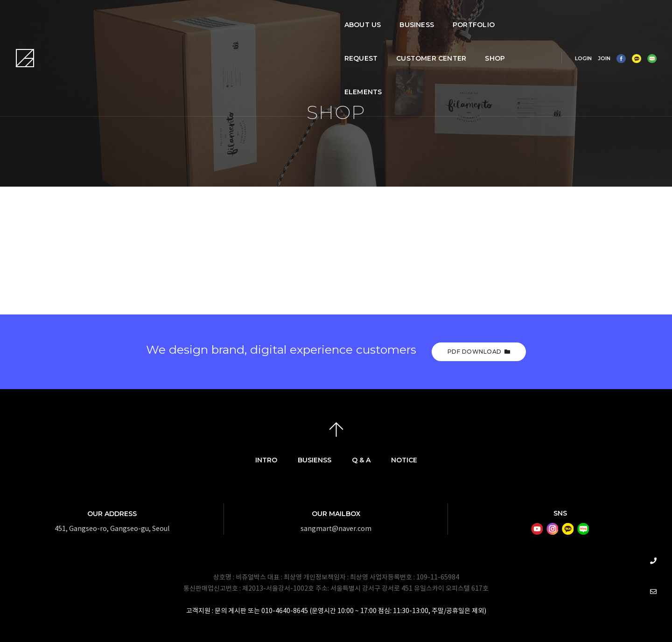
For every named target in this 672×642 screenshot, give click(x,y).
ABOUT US (162, 17)
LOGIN (568, 34)
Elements (163, 50)
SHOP (464, 17)
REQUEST (330, 17)
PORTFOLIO (273, 17)
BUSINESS (217, 17)
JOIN (589, 34)
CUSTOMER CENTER (400, 17)
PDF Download (479, 352)
